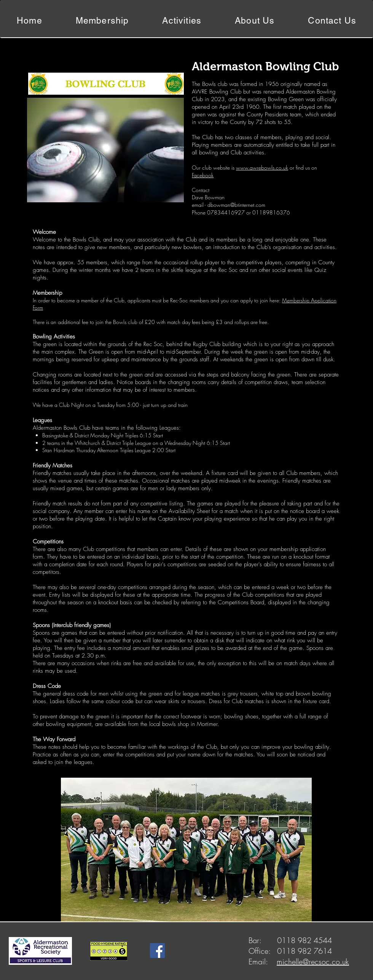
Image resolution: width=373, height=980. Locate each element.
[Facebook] (157, 951)
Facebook (203, 175)
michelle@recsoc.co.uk (313, 962)
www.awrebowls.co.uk (262, 168)
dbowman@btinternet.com (236, 205)
